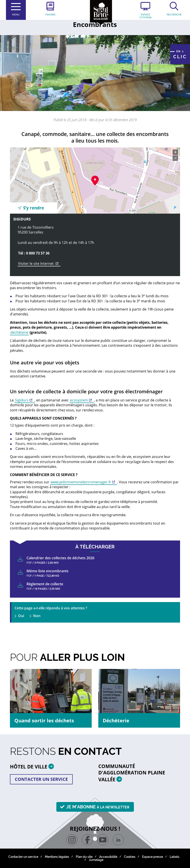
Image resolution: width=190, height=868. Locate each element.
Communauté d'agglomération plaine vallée (132, 773)
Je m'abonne (98, 807)
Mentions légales (57, 857)
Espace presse (153, 857)
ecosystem (79, 400)
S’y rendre (34, 208)
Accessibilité (108, 857)
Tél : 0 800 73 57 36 (34, 253)
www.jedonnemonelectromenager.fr (81, 482)
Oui (21, 616)
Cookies (130, 857)
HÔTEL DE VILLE (34, 766)
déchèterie (19, 332)
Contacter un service (41, 779)
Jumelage (96, 860)
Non (37, 616)
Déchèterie (116, 720)
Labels (175, 857)
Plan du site (84, 857)
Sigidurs (22, 400)
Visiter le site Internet (39, 264)
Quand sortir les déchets (44, 720)
